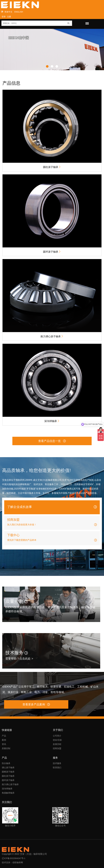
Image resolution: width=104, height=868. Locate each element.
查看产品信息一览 (52, 441)
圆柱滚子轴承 (52, 167)
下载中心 (13, 535)
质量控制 (17, 601)
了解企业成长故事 (20, 507)
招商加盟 (13, 520)
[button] (47, 66)
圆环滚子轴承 (52, 252)
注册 (9, 17)
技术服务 (17, 653)
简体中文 (8, 12)
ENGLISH (19, 12)
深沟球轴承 (52, 421)
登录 (4, 17)
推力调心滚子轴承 (52, 336)
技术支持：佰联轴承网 (12, 862)
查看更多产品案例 (36, 704)
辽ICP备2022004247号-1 (14, 858)
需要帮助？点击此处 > (19, 659)
